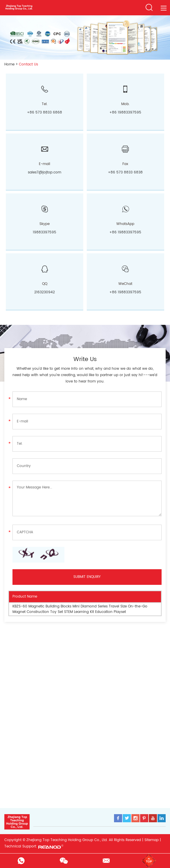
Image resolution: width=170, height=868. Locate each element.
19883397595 (45, 232)
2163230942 (45, 292)
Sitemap (152, 840)
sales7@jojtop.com (45, 172)
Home (9, 64)
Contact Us (28, 64)
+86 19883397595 (125, 232)
